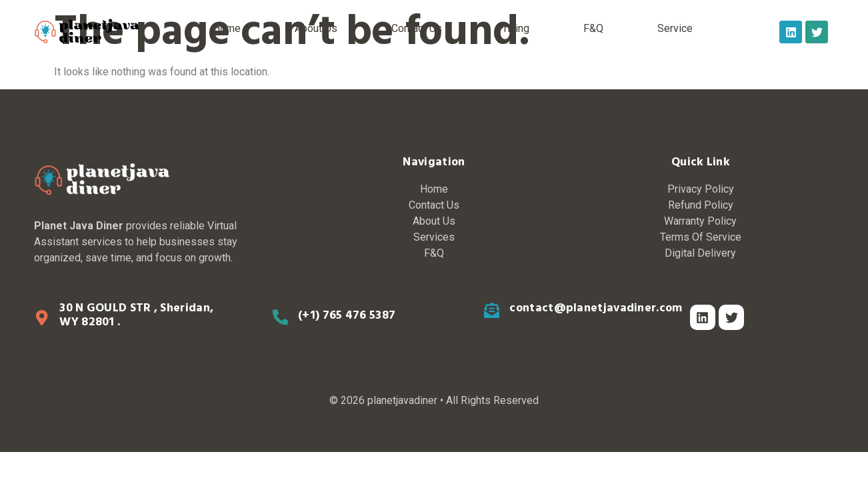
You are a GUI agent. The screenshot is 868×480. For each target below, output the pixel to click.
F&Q (593, 28)
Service (675, 28)
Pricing (513, 28)
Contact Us (417, 28)
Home (227, 28)
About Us (316, 28)
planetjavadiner (402, 400)
